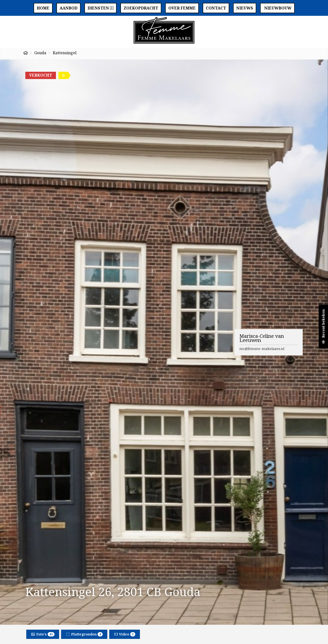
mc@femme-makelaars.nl (262, 348)
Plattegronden (84, 634)
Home (43, 8)
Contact (216, 8)
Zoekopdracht (141, 8)
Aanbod (68, 8)
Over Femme (182, 8)
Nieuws (245, 8)
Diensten (100, 8)
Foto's (43, 634)
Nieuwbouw (277, 8)
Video (125, 634)
